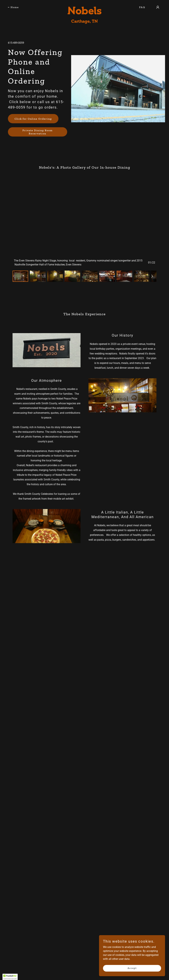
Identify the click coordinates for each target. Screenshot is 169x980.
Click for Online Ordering (33, 119)
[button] (158, 7)
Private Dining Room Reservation (38, 132)
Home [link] (15, 7)
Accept (132, 968)
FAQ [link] (142, 7)
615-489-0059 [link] (16, 43)
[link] (84, 7)
